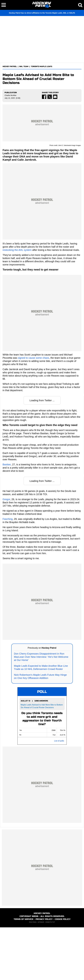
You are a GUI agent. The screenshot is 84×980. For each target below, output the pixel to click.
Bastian (7, 517)
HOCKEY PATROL (10, 66)
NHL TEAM (24, 66)
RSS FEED (33, 975)
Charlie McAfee (10, 95)
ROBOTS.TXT (50, 975)
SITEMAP (41, 975)
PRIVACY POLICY (44, 972)
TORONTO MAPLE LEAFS (42, 66)
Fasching (8, 571)
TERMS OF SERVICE (23, 972)
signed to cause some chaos (34, 410)
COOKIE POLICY (63, 972)
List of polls (59, 793)
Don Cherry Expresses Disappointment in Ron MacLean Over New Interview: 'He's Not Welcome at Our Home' (41, 709)
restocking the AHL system (17, 302)
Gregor (6, 552)
